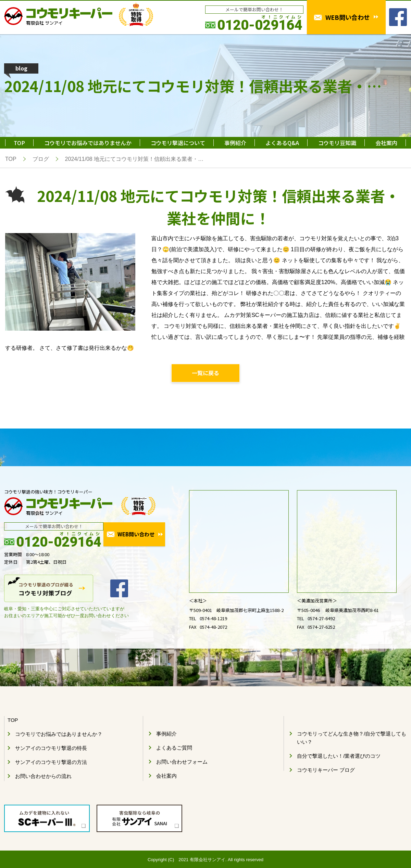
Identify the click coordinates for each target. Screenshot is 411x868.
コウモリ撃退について (178, 143)
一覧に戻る (206, 373)
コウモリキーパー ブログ (326, 770)
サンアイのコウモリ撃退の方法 (51, 762)
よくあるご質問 (174, 748)
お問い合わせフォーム (182, 762)
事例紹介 (235, 143)
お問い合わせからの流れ (43, 776)
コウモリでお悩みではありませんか (88, 143)
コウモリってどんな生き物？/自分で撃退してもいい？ (352, 738)
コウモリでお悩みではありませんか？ (59, 734)
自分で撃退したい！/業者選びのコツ (339, 756)
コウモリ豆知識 (337, 143)
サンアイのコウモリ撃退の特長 (51, 748)
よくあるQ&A (282, 143)
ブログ (41, 159)
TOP (19, 143)
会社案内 (386, 143)
